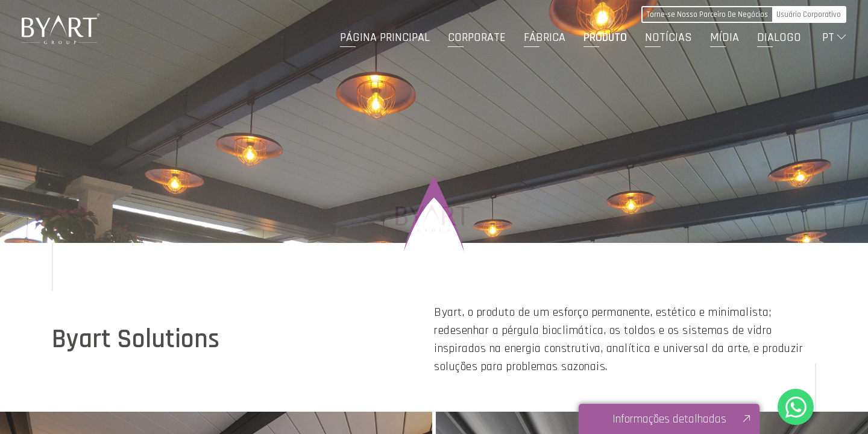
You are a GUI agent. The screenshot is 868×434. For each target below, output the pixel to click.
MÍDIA (725, 37)
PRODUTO (605, 37)
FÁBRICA (545, 37)
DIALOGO (779, 37)
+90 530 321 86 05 (796, 407)
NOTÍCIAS (668, 37)
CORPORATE (477, 37)
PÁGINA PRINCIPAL (385, 37)
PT (828, 37)
